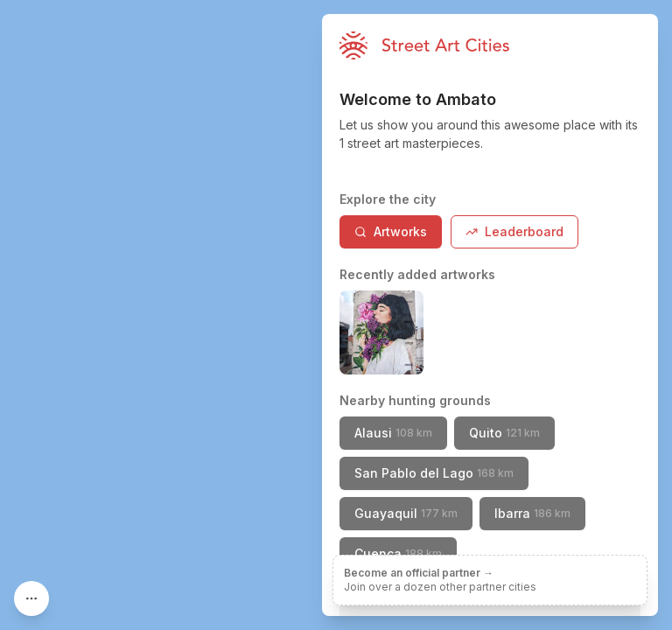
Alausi (393, 433)
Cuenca (398, 553)
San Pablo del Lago (434, 473)
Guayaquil (406, 513)
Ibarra (532, 513)
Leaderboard (514, 231)
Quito (504, 433)
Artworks (391, 231)
